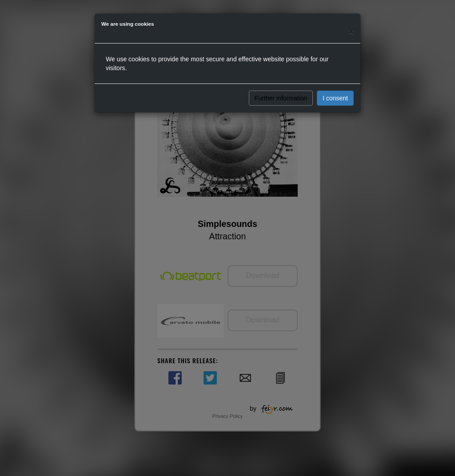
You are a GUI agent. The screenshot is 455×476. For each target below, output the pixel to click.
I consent (335, 98)
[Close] (351, 32)
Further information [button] (281, 98)
